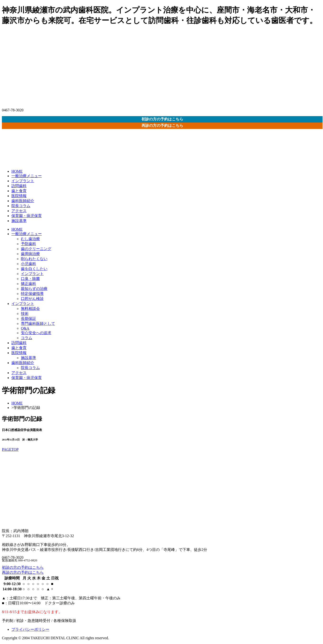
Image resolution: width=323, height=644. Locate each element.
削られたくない (34, 259)
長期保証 (28, 319)
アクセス (19, 211)
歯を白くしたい (34, 269)
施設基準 (19, 221)
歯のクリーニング (36, 249)
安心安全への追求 (36, 333)
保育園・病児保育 (27, 216)
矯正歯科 (28, 284)
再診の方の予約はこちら (162, 125)
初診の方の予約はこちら (162, 119)
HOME (17, 171)
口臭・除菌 (30, 279)
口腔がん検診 (32, 299)
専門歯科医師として (38, 324)
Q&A (25, 328)
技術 (25, 314)
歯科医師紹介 (23, 201)
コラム (27, 338)
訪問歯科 (19, 186)
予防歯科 (28, 244)
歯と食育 (19, 191)
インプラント (23, 181)
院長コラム (21, 206)
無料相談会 (30, 309)
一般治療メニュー (27, 176)
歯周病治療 (30, 254)
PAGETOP (10, 449)
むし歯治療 (30, 239)
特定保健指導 (32, 294)
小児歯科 (28, 264)
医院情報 (19, 196)
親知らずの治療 (34, 289)
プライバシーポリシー (30, 629)
